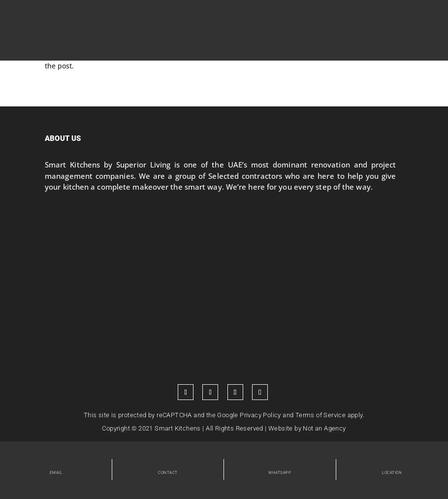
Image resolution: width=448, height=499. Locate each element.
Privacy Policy (260, 415)
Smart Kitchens (178, 428)
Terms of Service (320, 415)
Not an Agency (324, 428)
